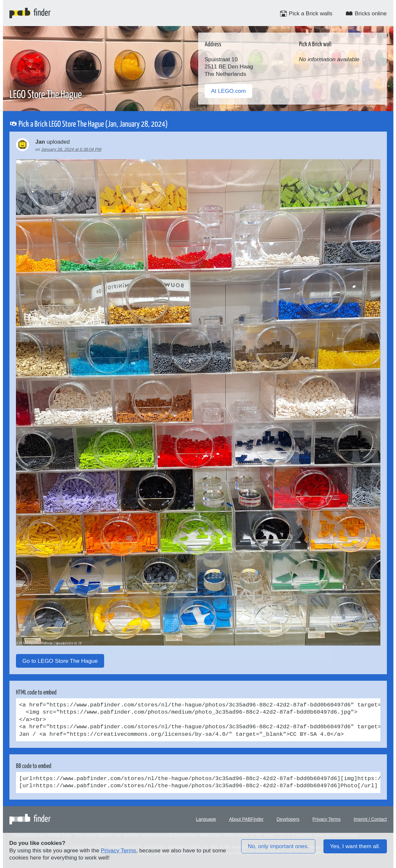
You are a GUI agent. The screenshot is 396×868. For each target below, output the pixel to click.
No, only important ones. (278, 846)
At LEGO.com (229, 91)
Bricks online (366, 13)
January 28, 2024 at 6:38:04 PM (71, 149)
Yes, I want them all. (355, 846)
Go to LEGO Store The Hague (60, 661)
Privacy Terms (327, 819)
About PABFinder (246, 819)
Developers (288, 819)
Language (206, 819)
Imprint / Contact (370, 819)
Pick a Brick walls (306, 13)
